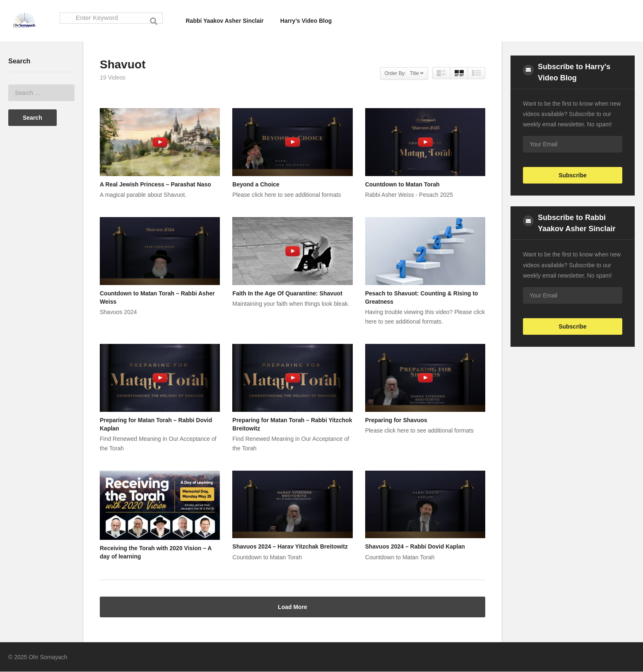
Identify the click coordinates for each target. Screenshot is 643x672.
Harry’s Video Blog (306, 21)
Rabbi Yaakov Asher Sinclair (225, 21)
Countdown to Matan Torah (402, 184)
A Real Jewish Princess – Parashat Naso (155, 184)
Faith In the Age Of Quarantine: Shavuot (287, 294)
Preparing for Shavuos (396, 420)
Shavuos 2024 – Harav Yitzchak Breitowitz (290, 547)
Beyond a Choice (256, 184)
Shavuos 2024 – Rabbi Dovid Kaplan (415, 547)
